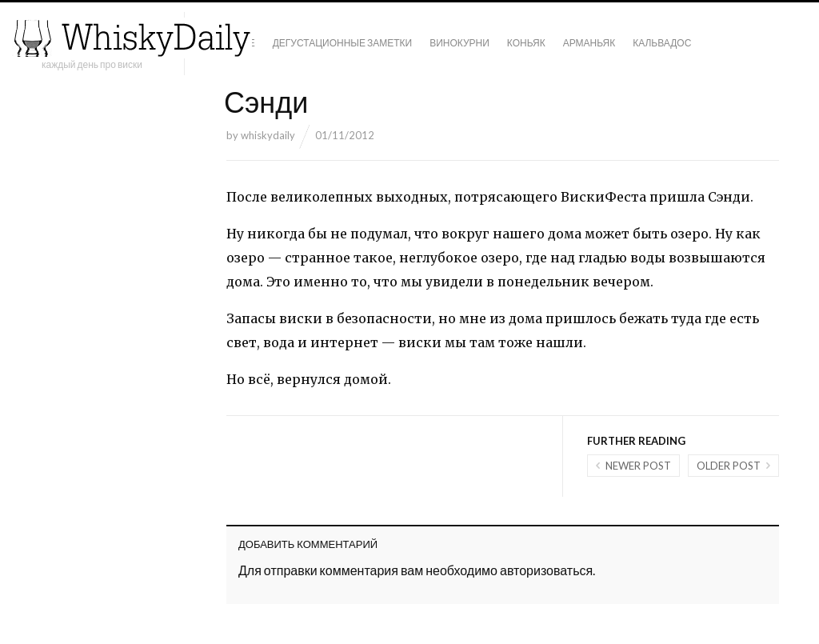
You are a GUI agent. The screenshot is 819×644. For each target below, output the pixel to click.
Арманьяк (589, 43)
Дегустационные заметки (342, 43)
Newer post (638, 466)
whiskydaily (268, 135)
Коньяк (526, 43)
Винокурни (459, 43)
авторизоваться (546, 570)
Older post (729, 466)
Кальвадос (662, 43)
